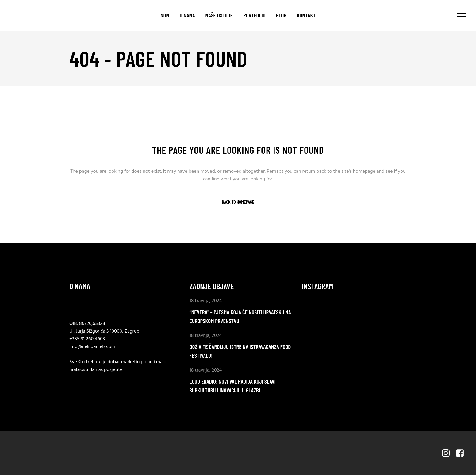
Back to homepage (238, 202)
